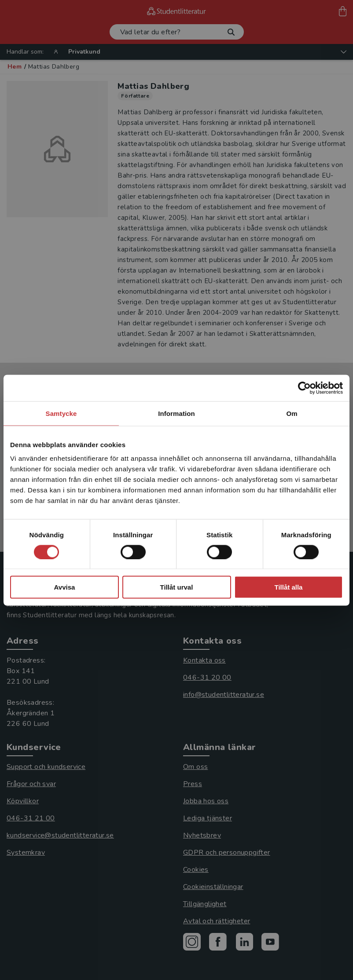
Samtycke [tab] (61, 413)
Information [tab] (176, 413)
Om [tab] (292, 413)
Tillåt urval (177, 587)
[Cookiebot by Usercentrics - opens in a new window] (304, 388)
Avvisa (65, 587)
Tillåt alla (289, 587)
